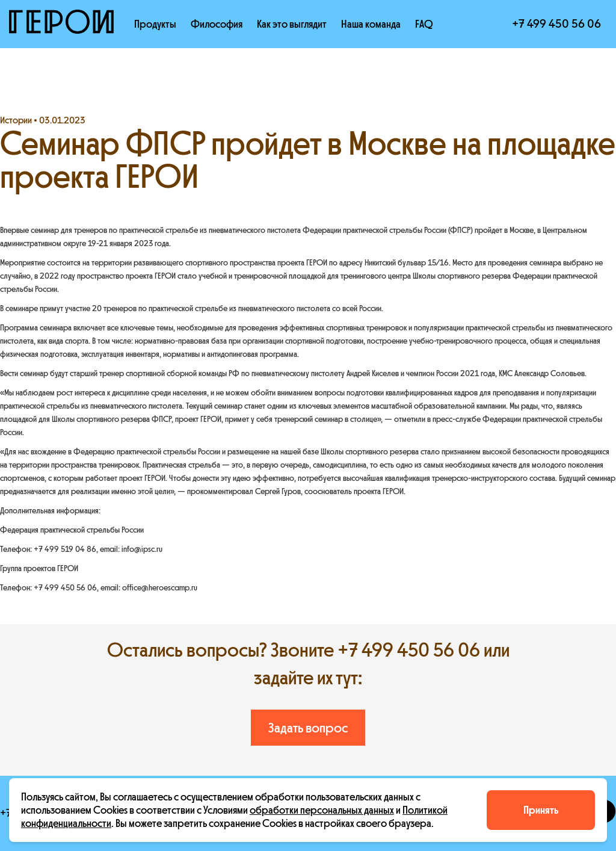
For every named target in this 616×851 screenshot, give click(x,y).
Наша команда (371, 24)
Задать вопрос (308, 728)
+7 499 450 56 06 (556, 24)
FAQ (424, 24)
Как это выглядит (292, 24)
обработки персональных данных (322, 810)
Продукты (155, 24)
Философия (217, 24)
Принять (541, 810)
